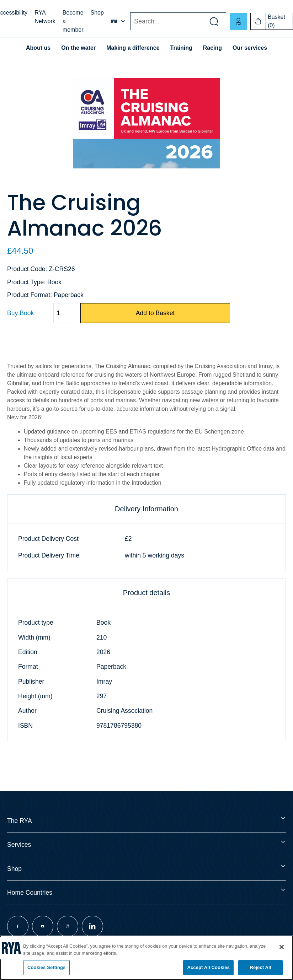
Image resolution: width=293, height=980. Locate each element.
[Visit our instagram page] (68, 926)
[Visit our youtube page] (43, 926)
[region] (146, 958)
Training (181, 48)
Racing (212, 48)
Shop (97, 13)
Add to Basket (155, 313)
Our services (250, 48)
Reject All (260, 967)
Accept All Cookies (208, 967)
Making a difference (133, 48)
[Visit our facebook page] (18, 926)
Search (130, 21)
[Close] (282, 947)
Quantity (7, 313)
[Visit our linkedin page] (92, 926)
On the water (78, 48)
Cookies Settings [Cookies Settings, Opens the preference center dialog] (47, 967)
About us (38, 48)
